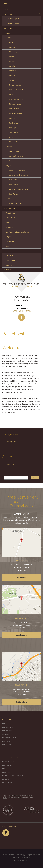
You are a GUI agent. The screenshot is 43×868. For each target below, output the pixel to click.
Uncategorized (11, 442)
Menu (6, 3)
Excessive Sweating (16, 113)
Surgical (9, 166)
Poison (12, 61)
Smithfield (9, 256)
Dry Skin (12, 66)
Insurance (9, 227)
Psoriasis (12, 71)
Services (7, 33)
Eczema (12, 57)
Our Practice (8, 28)
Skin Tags (13, 128)
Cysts (11, 137)
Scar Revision (14, 109)
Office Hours (10, 241)
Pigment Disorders (16, 104)
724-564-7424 (22, 311)
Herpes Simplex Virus (17, 90)
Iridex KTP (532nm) (16, 204)
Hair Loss (13, 118)
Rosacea (12, 76)
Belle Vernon (10, 265)
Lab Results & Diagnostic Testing (17, 232)
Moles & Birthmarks (16, 99)
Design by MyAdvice (22, 860)
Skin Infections (14, 142)
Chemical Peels (15, 151)
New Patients (10, 218)
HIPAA (8, 222)
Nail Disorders (14, 123)
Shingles (12, 80)
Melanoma (13, 180)
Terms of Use (25, 857)
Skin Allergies (14, 52)
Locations (7, 251)
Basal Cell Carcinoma (17, 170)
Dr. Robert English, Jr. (14, 23)
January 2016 (11, 464)
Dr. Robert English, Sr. (14, 19)
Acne (11, 42)
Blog (7, 246)
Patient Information (10, 208)
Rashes (12, 47)
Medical (8, 38)
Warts (11, 95)
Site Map (16, 857)
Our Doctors (8, 14)
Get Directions (22, 578)
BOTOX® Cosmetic (16, 156)
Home (6, 9)
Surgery (9, 237)
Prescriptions (10, 213)
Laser (8, 199)
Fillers (11, 161)
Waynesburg (10, 260)
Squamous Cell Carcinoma (19, 175)
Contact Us (7, 270)
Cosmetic (9, 147)
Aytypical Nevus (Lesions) (18, 189)
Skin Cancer (14, 132)
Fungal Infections (15, 85)
